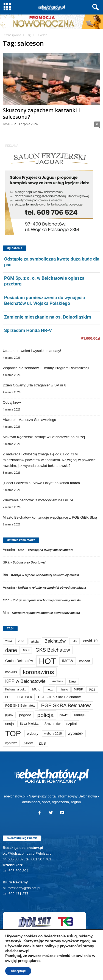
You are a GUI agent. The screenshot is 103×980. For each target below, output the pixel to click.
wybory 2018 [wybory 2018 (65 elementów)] (53, 733)
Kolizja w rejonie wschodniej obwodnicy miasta (45, 575)
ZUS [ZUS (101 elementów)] (42, 743)
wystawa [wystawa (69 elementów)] (11, 743)
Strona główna (12, 35)
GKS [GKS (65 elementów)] (26, 650)
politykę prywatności (63, 946)
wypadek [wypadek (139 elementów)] (76, 733)
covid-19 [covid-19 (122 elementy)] (90, 641)
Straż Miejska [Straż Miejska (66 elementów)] (29, 724)
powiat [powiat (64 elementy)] (64, 715)
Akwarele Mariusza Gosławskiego (29, 420)
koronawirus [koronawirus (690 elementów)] (38, 672)
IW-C (6, 124)
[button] (94, 7)
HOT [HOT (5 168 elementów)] (47, 661)
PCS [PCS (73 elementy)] (92, 690)
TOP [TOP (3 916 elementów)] (13, 733)
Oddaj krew (12, 402)
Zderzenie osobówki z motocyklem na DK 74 (38, 500)
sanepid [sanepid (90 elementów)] (80, 715)
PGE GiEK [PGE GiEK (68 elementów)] (25, 697)
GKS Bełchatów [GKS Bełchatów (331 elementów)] (53, 650)
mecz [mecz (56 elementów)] (49, 689)
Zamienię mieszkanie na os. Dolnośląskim (48, 317)
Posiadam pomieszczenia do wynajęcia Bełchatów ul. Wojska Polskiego (44, 300)
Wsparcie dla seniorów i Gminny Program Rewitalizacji (46, 368)
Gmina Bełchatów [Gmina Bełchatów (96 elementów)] (19, 661)
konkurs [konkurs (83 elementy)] (11, 672)
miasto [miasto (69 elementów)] (63, 689)
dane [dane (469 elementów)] (11, 650)
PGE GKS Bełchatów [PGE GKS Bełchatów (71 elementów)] (20, 705)
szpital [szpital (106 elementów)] (72, 724)
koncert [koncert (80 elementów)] (85, 661)
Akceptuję (18, 971)
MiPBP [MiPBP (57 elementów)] (78, 689)
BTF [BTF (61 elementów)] (75, 641)
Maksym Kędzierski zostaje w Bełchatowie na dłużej (44, 437)
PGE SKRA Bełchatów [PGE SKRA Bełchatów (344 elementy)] (66, 706)
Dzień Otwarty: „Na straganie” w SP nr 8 (34, 385)
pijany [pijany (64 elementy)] (9, 715)
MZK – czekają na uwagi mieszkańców (45, 550)
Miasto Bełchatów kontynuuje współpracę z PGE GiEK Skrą (50, 517)
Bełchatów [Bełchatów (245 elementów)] (55, 641)
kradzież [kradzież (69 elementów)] (57, 681)
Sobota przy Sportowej (29, 562)
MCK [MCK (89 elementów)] (36, 689)
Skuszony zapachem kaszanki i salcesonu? (41, 114)
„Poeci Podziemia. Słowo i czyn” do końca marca (41, 483)
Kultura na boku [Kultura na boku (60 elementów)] (16, 689)
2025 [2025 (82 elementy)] (22, 641)
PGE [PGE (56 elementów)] (8, 697)
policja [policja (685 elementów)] (46, 715)
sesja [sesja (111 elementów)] (9, 724)
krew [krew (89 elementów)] (73, 681)
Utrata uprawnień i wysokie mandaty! (32, 351)
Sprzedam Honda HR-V (28, 330)
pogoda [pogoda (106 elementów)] (25, 715)
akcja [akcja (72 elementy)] (35, 641)
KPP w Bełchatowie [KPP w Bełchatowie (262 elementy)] (25, 681)
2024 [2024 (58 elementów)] (9, 641)
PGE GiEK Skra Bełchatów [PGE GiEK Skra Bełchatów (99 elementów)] (59, 697)
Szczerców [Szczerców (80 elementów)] (52, 724)
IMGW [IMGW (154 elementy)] (68, 661)
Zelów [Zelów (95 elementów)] (28, 743)
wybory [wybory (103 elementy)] (33, 734)
